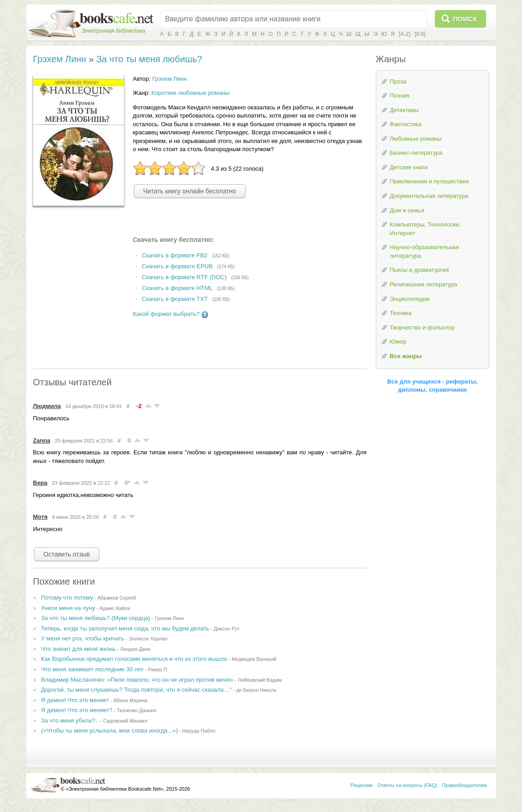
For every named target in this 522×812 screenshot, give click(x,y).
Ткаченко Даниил (137, 710)
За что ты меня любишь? (149, 59)
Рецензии (362, 785)
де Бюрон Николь (256, 690)
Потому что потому (67, 598)
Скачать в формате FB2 (175, 255)
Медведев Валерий (254, 659)
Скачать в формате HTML (177, 288)
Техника (401, 313)
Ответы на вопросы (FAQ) (407, 785)
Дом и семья (407, 210)
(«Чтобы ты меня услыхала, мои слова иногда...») (109, 731)
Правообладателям (464, 785)
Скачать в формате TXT (175, 299)
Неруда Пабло (199, 731)
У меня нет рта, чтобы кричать (82, 638)
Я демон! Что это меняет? (76, 710)
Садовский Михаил (125, 721)
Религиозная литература (424, 284)
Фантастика (406, 124)
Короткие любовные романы (191, 93)
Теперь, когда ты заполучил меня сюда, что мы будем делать (125, 628)
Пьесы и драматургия (419, 270)
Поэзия (400, 96)
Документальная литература (429, 196)
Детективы (404, 110)
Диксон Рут (227, 629)
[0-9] (420, 34)
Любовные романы (416, 139)
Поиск (465, 19)
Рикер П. (158, 669)
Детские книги (409, 167)
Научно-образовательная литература (425, 251)
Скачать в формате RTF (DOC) (185, 277)
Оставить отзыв (67, 554)
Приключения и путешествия (430, 181)
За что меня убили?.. (70, 721)
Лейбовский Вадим (260, 680)
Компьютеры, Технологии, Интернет (425, 229)
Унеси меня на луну (68, 608)
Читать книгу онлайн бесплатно (190, 191)
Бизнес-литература (416, 153)
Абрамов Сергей (117, 598)
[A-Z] (405, 34)
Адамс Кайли (115, 608)
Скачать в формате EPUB (177, 266)
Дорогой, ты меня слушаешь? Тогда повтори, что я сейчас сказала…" (136, 690)
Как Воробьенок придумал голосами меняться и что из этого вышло (134, 659)
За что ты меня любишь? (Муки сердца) (96, 618)
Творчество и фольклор (422, 327)
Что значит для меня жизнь (78, 649)
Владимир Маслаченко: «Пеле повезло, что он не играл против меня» (137, 680)
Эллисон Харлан (148, 639)
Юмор (398, 342)
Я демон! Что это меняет (75, 700)
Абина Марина (130, 700)
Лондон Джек (135, 649)
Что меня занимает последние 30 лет (92, 669)
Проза (398, 81)
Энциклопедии (410, 299)
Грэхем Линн (60, 59)
